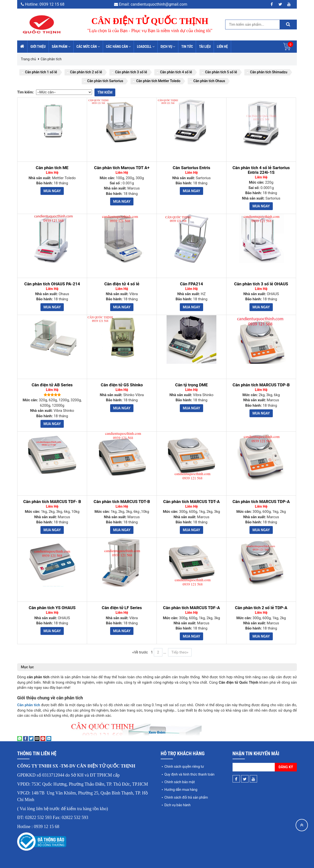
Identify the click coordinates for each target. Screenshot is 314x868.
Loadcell (146, 47)
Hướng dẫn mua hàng (181, 790)
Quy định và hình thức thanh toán (189, 774)
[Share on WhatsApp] (20, 738)
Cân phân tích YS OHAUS (52, 608)
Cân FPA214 (192, 284)
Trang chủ (28, 59)
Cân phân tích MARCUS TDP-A (261, 502)
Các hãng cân (118, 47)
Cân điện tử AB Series (52, 385)
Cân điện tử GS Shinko (122, 385)
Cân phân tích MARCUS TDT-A (191, 502)
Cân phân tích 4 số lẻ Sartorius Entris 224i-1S (261, 170)
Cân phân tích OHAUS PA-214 (52, 284)
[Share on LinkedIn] (49, 738)
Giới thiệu (38, 47)
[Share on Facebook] (26, 738)
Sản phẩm (61, 47)
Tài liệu (205, 47)
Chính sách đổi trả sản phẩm (186, 797)
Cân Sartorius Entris (191, 168)
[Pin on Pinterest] (43, 738)
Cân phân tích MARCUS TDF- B (52, 502)
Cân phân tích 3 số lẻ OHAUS (261, 284)
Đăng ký (286, 767)
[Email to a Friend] (37, 738)
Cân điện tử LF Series (122, 608)
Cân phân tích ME (52, 168)
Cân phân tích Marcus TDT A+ (122, 168)
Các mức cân (88, 47)
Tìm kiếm (105, 92)
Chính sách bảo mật (180, 782)
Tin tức (187, 47)
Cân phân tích (51, 59)
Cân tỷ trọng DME (191, 385)
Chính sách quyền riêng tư (184, 767)
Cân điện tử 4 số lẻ (122, 284)
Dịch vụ (168, 47)
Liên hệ (222, 47)
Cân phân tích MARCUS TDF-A (192, 608)
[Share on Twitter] (31, 738)
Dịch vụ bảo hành (177, 805)
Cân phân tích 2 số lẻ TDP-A (261, 608)
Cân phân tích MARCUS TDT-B (122, 502)
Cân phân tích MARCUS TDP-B (261, 385)
